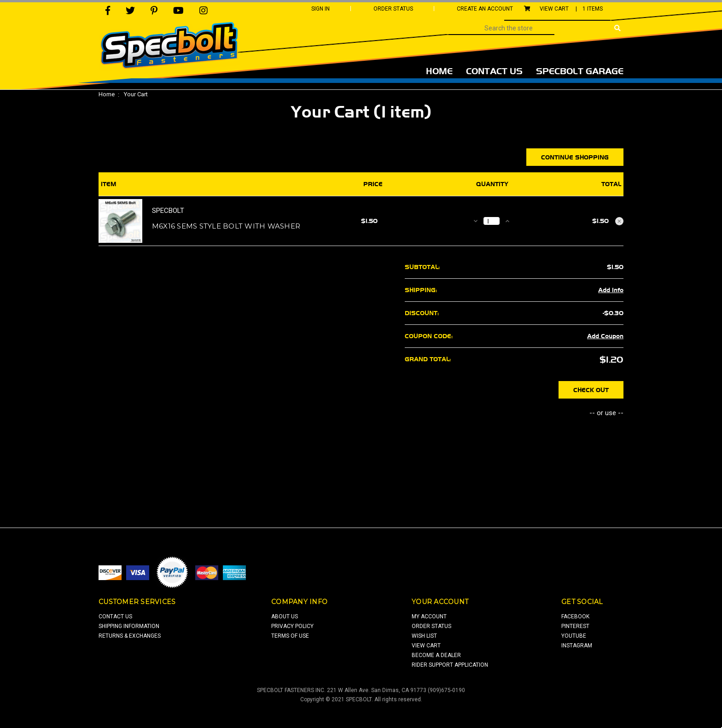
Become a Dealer (436, 655)
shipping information (129, 626)
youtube (574, 636)
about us (285, 616)
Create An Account (485, 9)
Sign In (320, 9)
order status (431, 626)
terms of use (290, 636)
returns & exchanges (130, 636)
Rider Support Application (450, 665)
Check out (591, 390)
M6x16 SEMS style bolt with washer (226, 226)
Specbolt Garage (580, 71)
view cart (426, 646)
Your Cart (136, 94)
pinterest (575, 626)
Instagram (577, 646)
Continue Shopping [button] (575, 157)
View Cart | (563, 9)
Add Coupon (605, 336)
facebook (575, 616)
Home (439, 71)
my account (429, 616)
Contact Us (494, 71)
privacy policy (292, 626)
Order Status (393, 9)
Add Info (611, 290)
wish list (424, 636)
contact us (115, 616)
